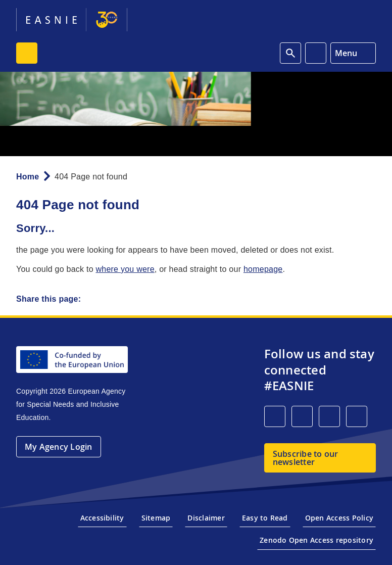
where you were (125, 269)
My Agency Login (59, 447)
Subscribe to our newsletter (306, 458)
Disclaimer (206, 518)
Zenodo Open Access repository (316, 540)
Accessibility (102, 518)
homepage (263, 269)
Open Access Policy (339, 518)
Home (28, 177)
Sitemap (156, 518)
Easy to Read (265, 518)
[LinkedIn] (275, 416)
